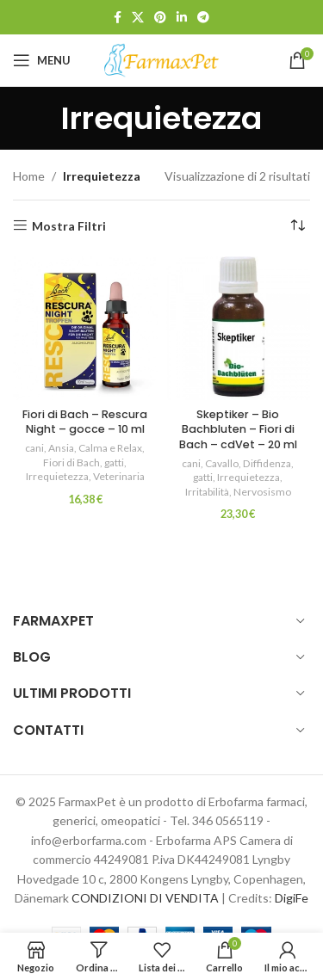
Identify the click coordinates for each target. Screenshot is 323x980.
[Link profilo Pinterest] (160, 18)
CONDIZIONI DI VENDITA (145, 898)
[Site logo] (162, 59)
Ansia (61, 448)
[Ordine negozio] (297, 226)
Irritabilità (207, 492)
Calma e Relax (110, 448)
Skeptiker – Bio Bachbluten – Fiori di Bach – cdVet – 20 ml (238, 429)
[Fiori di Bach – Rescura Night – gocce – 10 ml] (85, 329)
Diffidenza (267, 463)
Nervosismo (262, 492)
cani (34, 448)
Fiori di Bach (71, 462)
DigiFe (292, 898)
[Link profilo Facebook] (118, 18)
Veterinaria (119, 476)
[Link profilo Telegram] (203, 18)
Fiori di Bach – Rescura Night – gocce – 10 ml (85, 422)
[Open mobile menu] (42, 60)
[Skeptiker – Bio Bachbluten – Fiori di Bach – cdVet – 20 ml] (239, 329)
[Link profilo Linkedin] (182, 18)
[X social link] (138, 18)
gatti (114, 462)
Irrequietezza (57, 476)
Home (29, 176)
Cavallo (222, 463)
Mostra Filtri (69, 225)
